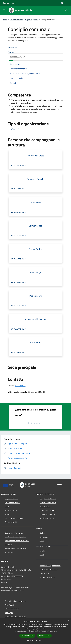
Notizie (42, 533)
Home (5, 20)
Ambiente (9, 545)
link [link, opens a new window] (56, 631)
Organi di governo (32, 20)
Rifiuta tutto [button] (44, 635)
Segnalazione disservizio (49, 570)
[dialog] (35, 631)
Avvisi (42, 541)
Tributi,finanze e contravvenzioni (17, 541)
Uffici (7, 507)
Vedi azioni (13, 52)
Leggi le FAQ (44, 573)
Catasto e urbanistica (47, 514)
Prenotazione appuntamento (50, 566)
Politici (7, 514)
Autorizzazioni (10, 552)
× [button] (69, 621)
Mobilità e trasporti (47, 518)
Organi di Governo (12, 499)
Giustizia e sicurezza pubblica (16, 537)
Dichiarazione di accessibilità (15, 617)
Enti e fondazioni (11, 510)
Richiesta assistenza (47, 577)
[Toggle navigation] (4, 10)
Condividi (13, 48)
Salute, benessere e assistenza (16, 548)
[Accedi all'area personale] (62, 3)
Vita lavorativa (45, 507)
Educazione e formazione (14, 533)
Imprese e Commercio (48, 510)
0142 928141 (20, 386)
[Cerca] (66, 10)
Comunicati (44, 537)
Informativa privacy (12, 609)
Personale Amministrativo (14, 518)
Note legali (9, 613)
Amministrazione (16, 20)
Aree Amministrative (13, 503)
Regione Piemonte (10, 3)
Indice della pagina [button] (18, 57)
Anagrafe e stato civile (48, 499)
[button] (36, 640)
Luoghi (42, 551)
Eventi (42, 555)
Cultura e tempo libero (48, 503)
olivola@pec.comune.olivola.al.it (17, 588)
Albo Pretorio (10, 605)
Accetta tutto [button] (27, 636)
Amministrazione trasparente (16, 601)
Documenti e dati (11, 522)
